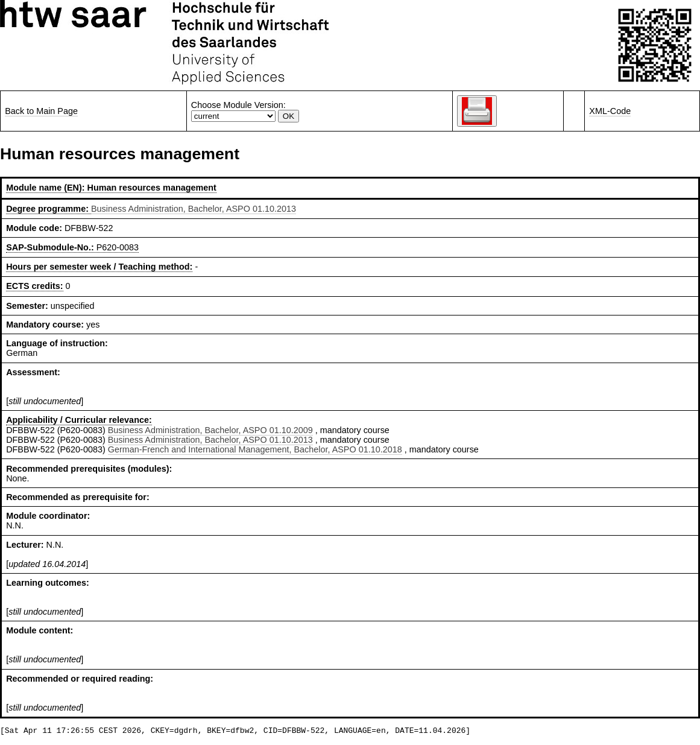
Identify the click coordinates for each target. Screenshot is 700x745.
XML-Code (610, 111)
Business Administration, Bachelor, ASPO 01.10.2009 (210, 430)
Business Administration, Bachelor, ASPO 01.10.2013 (194, 209)
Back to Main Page (41, 111)
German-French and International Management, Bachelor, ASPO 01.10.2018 (255, 449)
